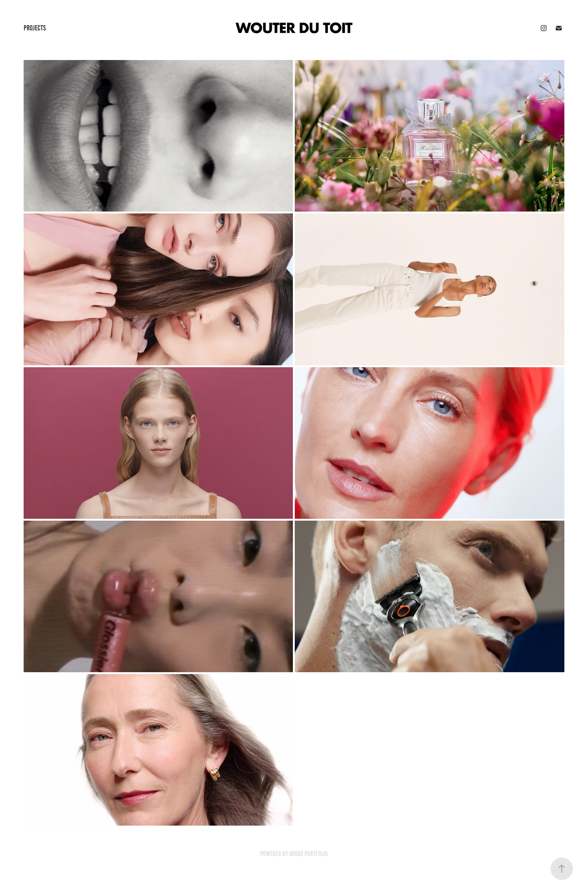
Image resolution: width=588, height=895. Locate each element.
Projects (35, 28)
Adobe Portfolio (308, 854)
